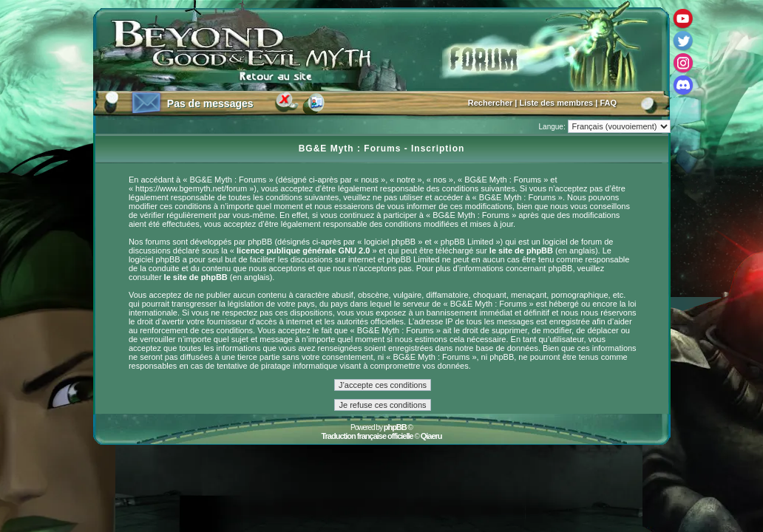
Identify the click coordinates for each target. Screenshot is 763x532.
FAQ (608, 103)
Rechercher (491, 103)
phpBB (395, 427)
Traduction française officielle (367, 436)
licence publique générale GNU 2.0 (303, 250)
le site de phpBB (521, 250)
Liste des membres (557, 103)
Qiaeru (431, 436)
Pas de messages (210, 103)
